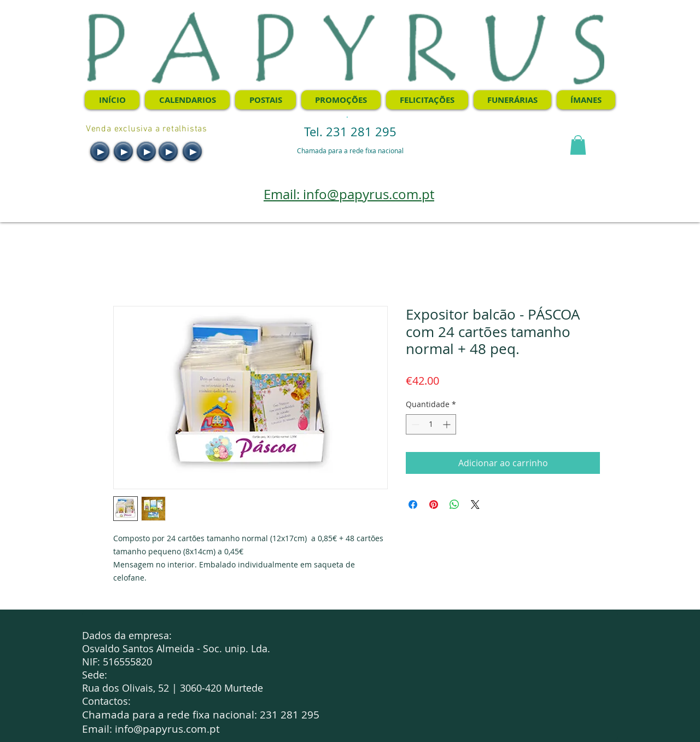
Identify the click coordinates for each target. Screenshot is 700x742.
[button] (578, 145)
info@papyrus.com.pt (167, 729)
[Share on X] (475, 505)
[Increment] (448, 424)
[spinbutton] (431, 424)
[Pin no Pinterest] (434, 505)
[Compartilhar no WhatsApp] (454, 505)
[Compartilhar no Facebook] (413, 505)
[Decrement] (414, 424)
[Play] (100, 151)
